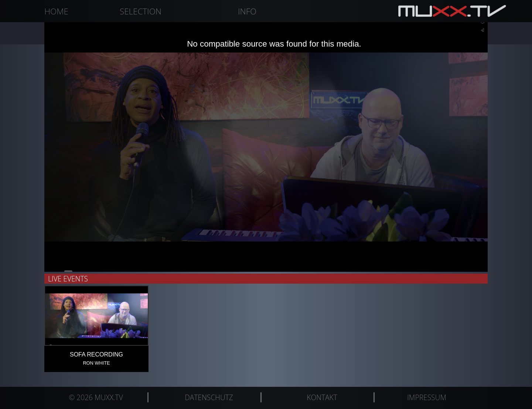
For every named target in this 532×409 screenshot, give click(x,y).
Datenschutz (209, 397)
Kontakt (322, 397)
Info (247, 11)
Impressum (427, 397)
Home (56, 11)
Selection (141, 11)
